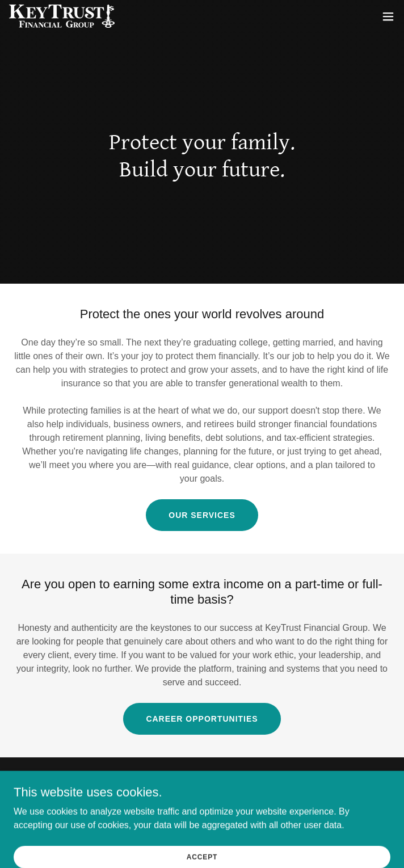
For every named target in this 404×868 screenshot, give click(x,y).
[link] (62, 16)
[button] (388, 16)
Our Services (202, 515)
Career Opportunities (202, 719)
